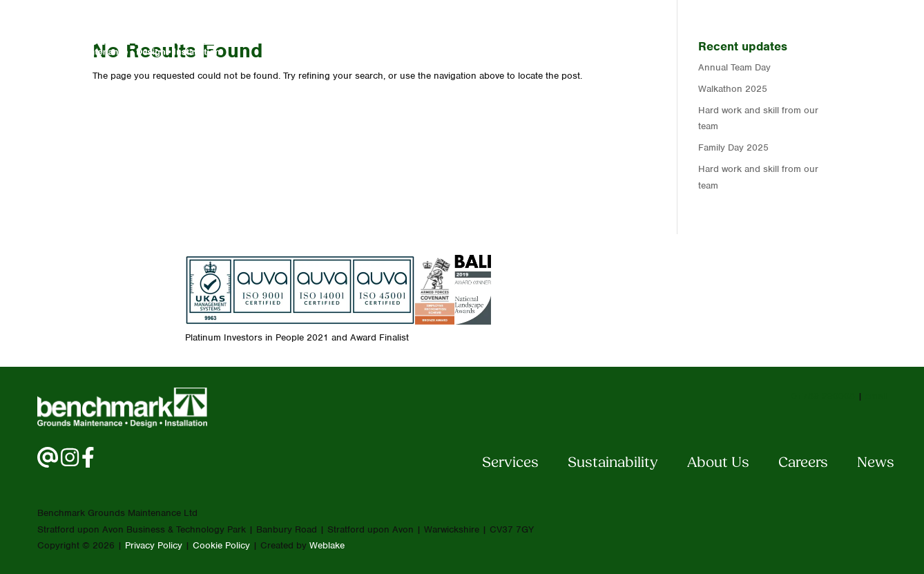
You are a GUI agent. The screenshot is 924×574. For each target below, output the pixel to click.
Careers (704, 37)
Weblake (327, 545)
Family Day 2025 (733, 147)
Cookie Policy (221, 545)
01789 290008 (823, 396)
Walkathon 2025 (733, 89)
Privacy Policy (154, 545)
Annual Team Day (734, 67)
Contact (785, 37)
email (876, 396)
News (858, 37)
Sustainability (613, 463)
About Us (619, 37)
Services (531, 37)
